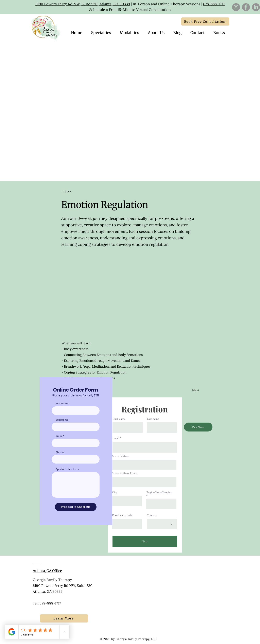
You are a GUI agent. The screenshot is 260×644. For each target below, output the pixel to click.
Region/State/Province (159, 494)
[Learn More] (64, 618)
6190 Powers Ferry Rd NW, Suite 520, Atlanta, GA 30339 (83, 4)
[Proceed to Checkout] (76, 507)
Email (116, 438)
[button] (198, 33)
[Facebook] (246, 7)
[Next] (189, 390)
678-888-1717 (214, 4)
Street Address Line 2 (125, 473)
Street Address (121, 456)
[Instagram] (236, 7)
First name (119, 419)
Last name (153, 419)
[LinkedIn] (256, 7)
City (115, 492)
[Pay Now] (198, 427)
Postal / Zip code (122, 515)
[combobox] (76, 459)
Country (152, 515)
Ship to (60, 452)
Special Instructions (67, 469)
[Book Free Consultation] (205, 21)
